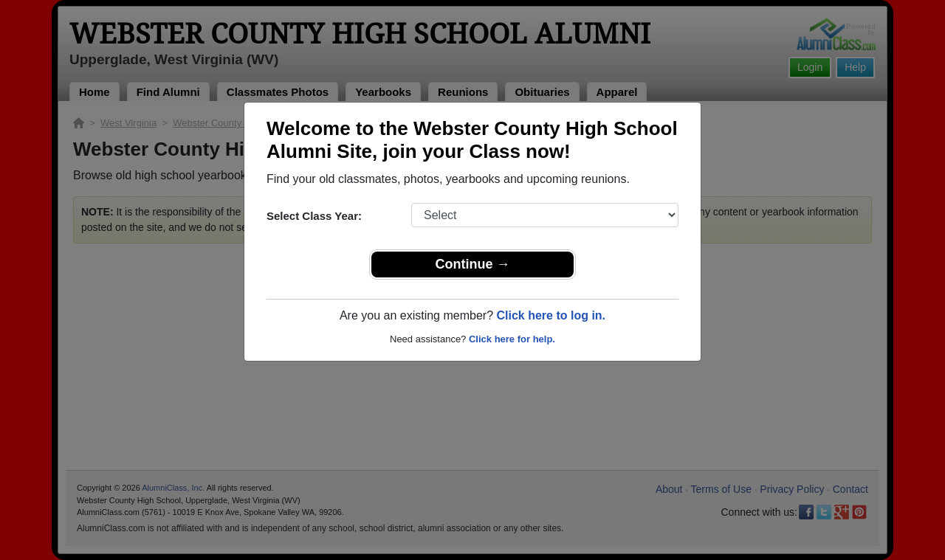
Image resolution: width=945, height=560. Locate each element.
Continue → (473, 264)
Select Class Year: (314, 216)
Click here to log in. (551, 315)
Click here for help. (512, 339)
